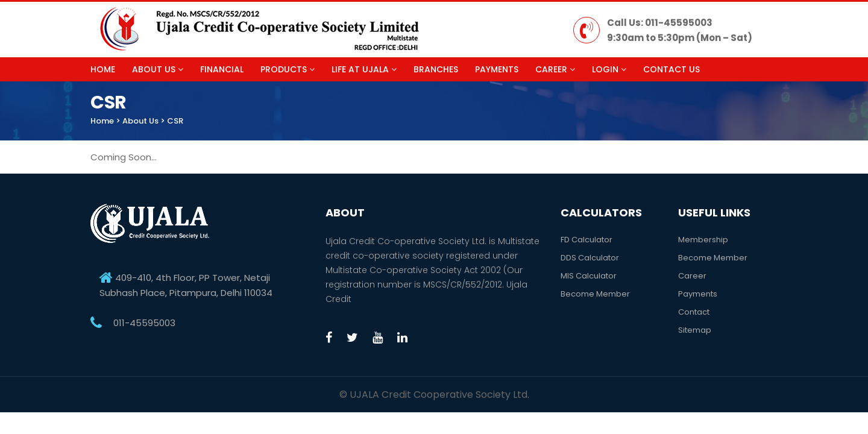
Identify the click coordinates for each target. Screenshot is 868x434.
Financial (222, 69)
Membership (703, 240)
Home (103, 69)
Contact (694, 312)
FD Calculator (587, 240)
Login (609, 69)
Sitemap (695, 330)
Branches (436, 69)
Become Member (595, 294)
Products (288, 69)
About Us (158, 69)
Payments (497, 69)
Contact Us (671, 69)
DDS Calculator (590, 258)
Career (555, 69)
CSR (175, 121)
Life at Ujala (364, 69)
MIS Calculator (589, 276)
